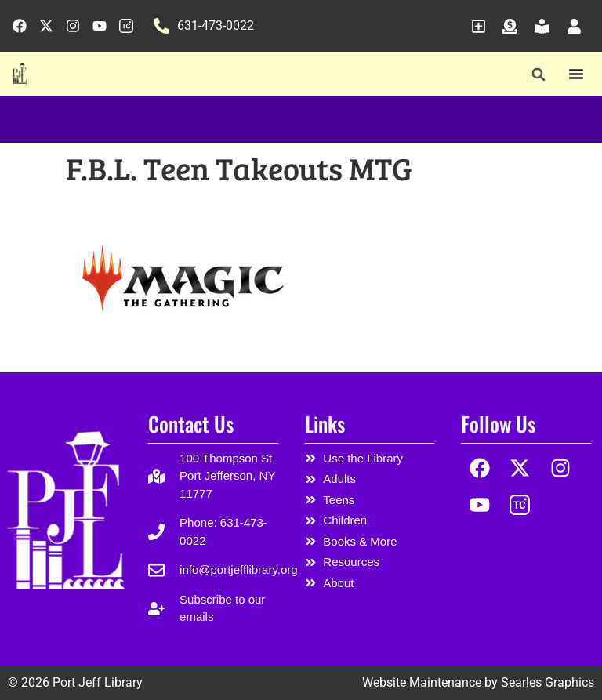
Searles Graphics (548, 682)
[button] (538, 74)
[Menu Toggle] (576, 74)
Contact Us (191, 424)
